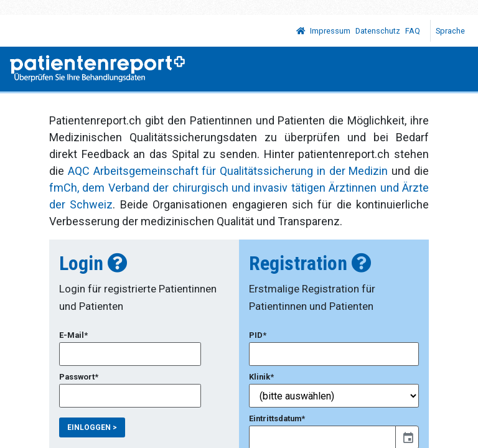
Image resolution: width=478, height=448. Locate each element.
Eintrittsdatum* (277, 418)
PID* (258, 335)
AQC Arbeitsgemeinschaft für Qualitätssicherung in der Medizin (228, 171)
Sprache (451, 31)
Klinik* (261, 377)
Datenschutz (378, 31)
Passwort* (79, 377)
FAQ (413, 31)
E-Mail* (73, 335)
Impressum (330, 31)
